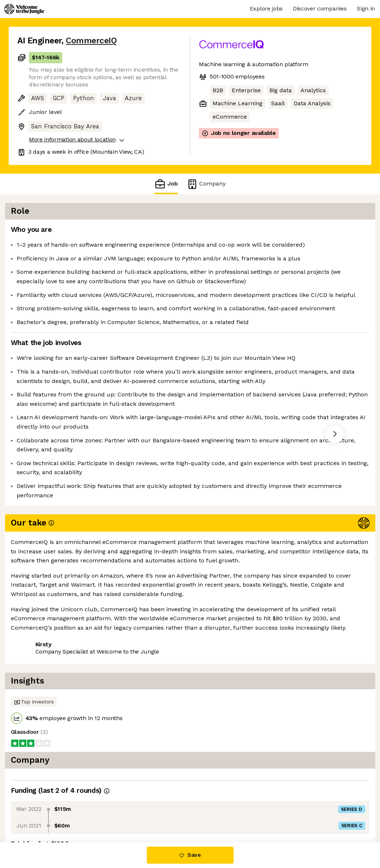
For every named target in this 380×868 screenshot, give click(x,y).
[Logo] (24, 9)
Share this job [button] (37, 690)
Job (166, 184)
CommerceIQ (91, 41)
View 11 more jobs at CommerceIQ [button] (116, 690)
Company (206, 184)
